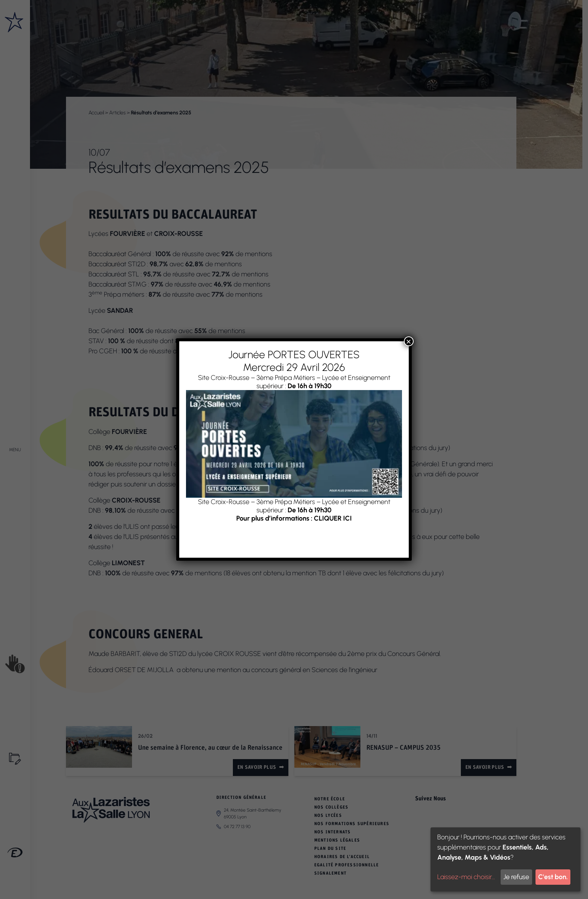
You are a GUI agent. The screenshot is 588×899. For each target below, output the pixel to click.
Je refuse (516, 877)
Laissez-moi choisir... (466, 877)
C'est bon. (553, 877)
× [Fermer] (409, 341)
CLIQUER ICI (333, 518)
